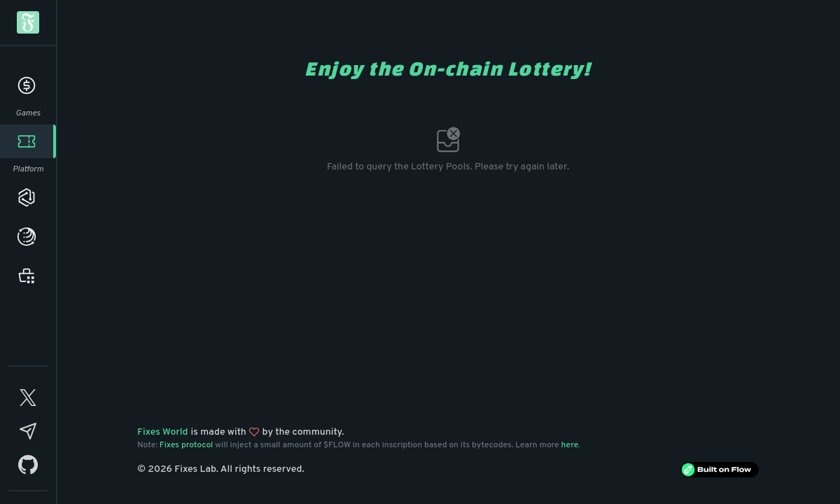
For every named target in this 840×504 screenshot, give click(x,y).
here (570, 445)
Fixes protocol (187, 445)
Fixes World (163, 432)
